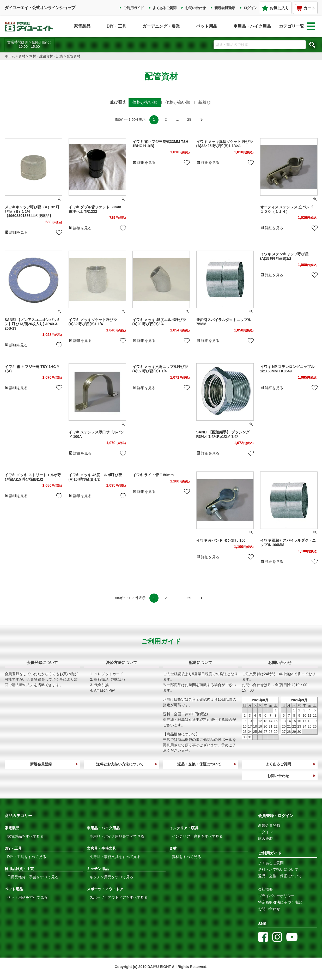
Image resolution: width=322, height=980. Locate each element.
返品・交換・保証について (199, 764)
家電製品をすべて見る (26, 836)
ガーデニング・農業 (161, 26)
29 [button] (189, 119)
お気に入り (276, 8)
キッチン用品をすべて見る (111, 877)
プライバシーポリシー (276, 896)
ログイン (250, 8)
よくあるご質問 (164, 8)
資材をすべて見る (186, 857)
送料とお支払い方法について (120, 764)
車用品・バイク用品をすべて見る (117, 836)
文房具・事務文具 (101, 848)
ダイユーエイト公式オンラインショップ (40, 8)
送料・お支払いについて (278, 869)
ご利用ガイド (133, 8)
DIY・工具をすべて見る (27, 857)
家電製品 (82, 26)
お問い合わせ (195, 8)
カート (305, 8)
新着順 (204, 102)
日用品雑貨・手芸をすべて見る (33, 877)
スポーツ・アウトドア (105, 889)
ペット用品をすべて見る (27, 897)
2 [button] (166, 119)
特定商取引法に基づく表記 (280, 902)
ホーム (10, 56)
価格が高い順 (178, 102)
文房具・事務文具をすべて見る (115, 857)
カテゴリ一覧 (297, 26)
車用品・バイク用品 (252, 26)
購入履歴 (265, 838)
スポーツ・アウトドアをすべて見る (119, 897)
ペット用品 (207, 26)
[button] (201, 120)
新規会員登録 (224, 8)
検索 (312, 45)
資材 (22, 56)
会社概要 (265, 889)
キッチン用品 (98, 869)
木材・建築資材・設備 (46, 56)
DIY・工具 (116, 26)
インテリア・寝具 (184, 828)
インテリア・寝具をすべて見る (197, 836)
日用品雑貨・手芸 (19, 869)
